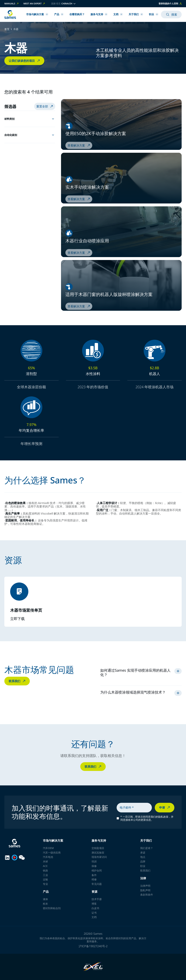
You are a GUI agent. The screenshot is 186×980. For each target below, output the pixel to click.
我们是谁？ (147, 848)
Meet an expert (34, 4)
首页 (7, 29)
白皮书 (95, 908)
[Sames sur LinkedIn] (7, 857)
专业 (45, 884)
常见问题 (97, 884)
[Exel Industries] (93, 967)
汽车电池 (48, 857)
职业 (154, 14)
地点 (143, 857)
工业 (45, 875)
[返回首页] (10, 14)
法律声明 (145, 886)
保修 (94, 866)
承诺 (143, 853)
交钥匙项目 (98, 848)
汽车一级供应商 (52, 853)
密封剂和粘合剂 (52, 908)
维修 (94, 879)
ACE (45, 866)
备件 (94, 875)
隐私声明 (145, 890)
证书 (94, 913)
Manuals (12, 4)
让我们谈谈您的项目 (25, 61)
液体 (45, 899)
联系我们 (17, 681)
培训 (94, 861)
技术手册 (97, 899)
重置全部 (45, 106)
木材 (45, 861)
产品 (59, 14)
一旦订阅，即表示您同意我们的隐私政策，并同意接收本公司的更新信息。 (147, 818)
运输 (45, 879)
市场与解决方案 (37, 14)
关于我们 (136, 14)
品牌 (143, 861)
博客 (94, 904)
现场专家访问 (99, 857)
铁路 (45, 870)
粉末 (45, 904)
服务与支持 (99, 14)
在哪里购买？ (77, 14)
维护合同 (97, 870)
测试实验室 (98, 853)
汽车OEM (48, 848)
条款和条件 (147, 895)
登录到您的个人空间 (170, 4)
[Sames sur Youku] (15, 857)
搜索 (171, 14)
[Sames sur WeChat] (22, 857)
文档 (118, 14)
